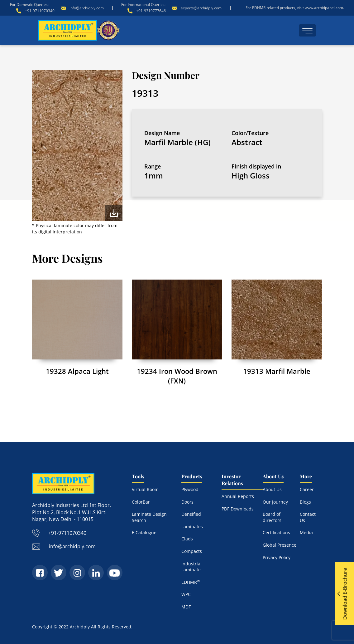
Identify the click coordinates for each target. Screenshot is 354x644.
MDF (186, 607)
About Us (273, 476)
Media (306, 532)
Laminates (192, 527)
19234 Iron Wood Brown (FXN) (177, 376)
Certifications (276, 532)
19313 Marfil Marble (277, 371)
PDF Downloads (238, 509)
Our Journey (275, 502)
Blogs (305, 502)
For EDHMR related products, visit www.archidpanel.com (294, 8)
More (306, 476)
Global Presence (280, 545)
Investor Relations (232, 480)
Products (192, 476)
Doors (187, 502)
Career (307, 489)
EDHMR (191, 582)
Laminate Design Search (149, 517)
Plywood (190, 489)
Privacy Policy (277, 557)
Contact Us (308, 517)
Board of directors (272, 517)
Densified (191, 514)
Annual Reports (238, 496)
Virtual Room (145, 489)
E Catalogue (144, 532)
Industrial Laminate (191, 567)
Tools (138, 476)
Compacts (192, 551)
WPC (186, 594)
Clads (187, 539)
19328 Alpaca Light (77, 371)
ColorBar (141, 502)
